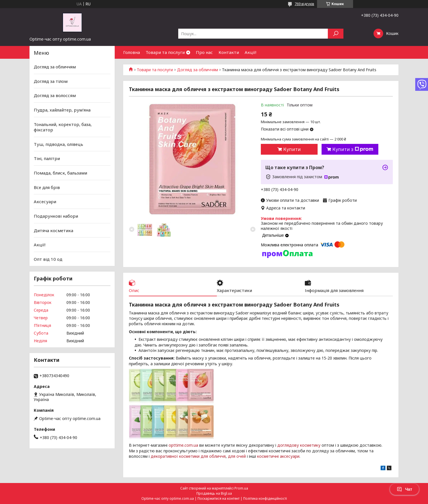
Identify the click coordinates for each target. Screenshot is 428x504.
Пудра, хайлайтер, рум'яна (62, 110)
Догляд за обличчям (198, 70)
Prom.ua (241, 488)
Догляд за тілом (51, 81)
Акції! (250, 52)
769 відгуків (304, 4)
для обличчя (213, 456)
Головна (132, 52)
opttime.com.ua (183, 445)
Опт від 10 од (48, 259)
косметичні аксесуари (278, 456)
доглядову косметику (299, 445)
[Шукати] (336, 34)
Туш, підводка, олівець (58, 144)
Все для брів (47, 187)
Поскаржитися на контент (219, 498)
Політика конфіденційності (265, 498)
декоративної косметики (175, 456)
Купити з (353, 149)
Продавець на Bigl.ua (214, 493)
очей (241, 456)
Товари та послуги (165, 52)
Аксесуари (45, 201)
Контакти (229, 52)
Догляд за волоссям (55, 95)
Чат (404, 489)
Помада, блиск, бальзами (60, 173)
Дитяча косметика (53, 230)
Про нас (204, 52)
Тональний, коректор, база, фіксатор (63, 127)
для (232, 456)
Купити (292, 149)
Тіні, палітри (47, 158)
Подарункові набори (56, 216)
